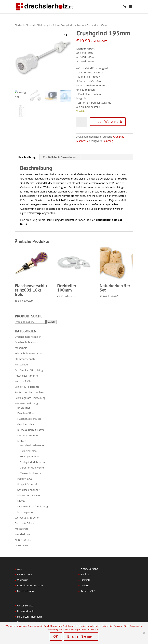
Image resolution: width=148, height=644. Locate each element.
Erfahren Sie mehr (81, 636)
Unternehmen (25, 591)
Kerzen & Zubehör (28, 435)
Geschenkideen (26, 424)
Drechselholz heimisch (28, 337)
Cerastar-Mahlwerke (32, 468)
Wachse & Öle (23, 381)
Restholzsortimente (26, 376)
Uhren (21, 501)
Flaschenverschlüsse (29, 419)
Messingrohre (25, 512)
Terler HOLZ (88, 591)
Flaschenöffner (26, 413)
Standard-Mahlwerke (32, 445)
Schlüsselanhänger (28, 490)
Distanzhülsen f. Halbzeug (33, 506)
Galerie (85, 585)
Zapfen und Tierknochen (29, 392)
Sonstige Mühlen (30, 456)
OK (56, 636)
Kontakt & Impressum (30, 585)
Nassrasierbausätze (29, 495)
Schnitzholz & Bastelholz (29, 353)
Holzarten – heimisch (30, 617)
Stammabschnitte (25, 359)
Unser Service (25, 605)
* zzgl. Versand (90, 569)
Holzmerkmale (26, 611)
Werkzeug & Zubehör (27, 518)
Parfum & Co (25, 479)
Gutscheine (22, 545)
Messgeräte (22, 529)
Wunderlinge (22, 534)
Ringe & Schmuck (28, 484)
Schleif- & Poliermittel (28, 387)
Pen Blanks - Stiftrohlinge (30, 370)
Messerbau (21, 364)
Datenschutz (25, 574)
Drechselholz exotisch (28, 342)
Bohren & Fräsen (25, 523)
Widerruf (22, 580)
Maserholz (21, 348)
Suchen (52, 322)
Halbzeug (108, 141)
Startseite (20, 25)
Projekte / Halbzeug (38, 25)
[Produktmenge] (82, 122)
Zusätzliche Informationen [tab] (60, 157)
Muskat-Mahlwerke (31, 473)
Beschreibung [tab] (27, 157)
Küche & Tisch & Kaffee (31, 430)
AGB (20, 569)
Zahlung (86, 574)
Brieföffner (24, 408)
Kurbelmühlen (28, 451)
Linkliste (86, 580)
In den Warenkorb (108, 122)
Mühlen (55, 25)
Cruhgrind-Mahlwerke (73, 25)
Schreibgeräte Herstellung (30, 398)
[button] (66, 35)
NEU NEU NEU (23, 540)
